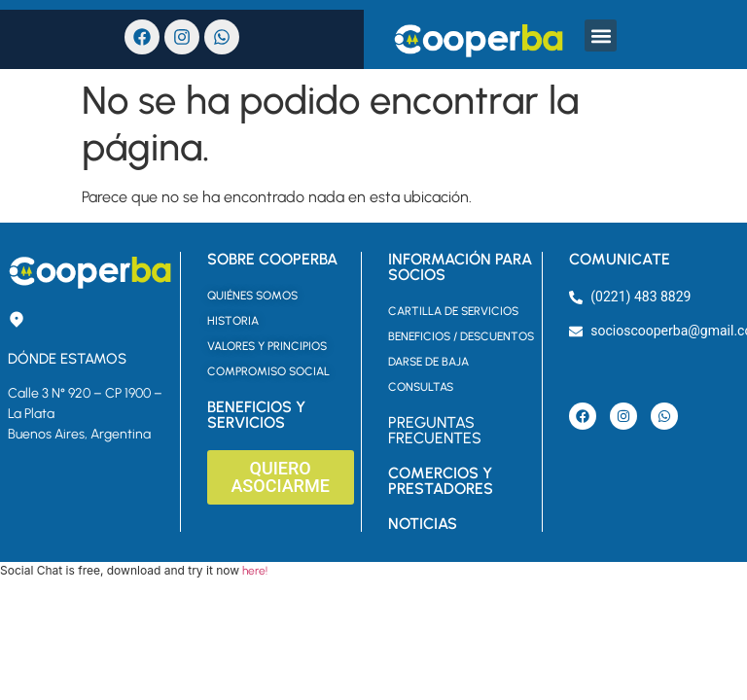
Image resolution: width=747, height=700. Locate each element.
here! (255, 571)
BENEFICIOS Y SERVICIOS (256, 415)
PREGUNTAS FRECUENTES (435, 430)
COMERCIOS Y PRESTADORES (441, 481)
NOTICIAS (423, 524)
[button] (601, 35)
